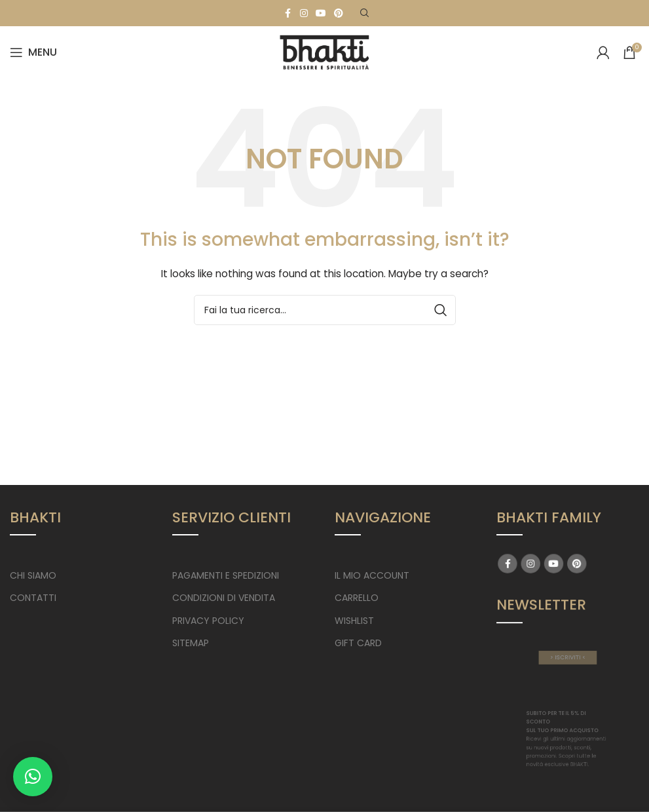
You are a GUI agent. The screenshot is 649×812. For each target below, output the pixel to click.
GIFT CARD (358, 643)
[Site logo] (325, 52)
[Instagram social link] (304, 13)
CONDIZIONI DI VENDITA (224, 598)
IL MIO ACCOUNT (372, 575)
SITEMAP (191, 643)
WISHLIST (354, 621)
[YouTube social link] (321, 13)
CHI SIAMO (33, 575)
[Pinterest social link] (339, 13)
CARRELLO (357, 598)
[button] (33, 777)
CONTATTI (33, 598)
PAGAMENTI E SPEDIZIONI (226, 575)
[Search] (365, 13)
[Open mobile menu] (33, 52)
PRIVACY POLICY (208, 621)
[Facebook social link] (288, 13)
